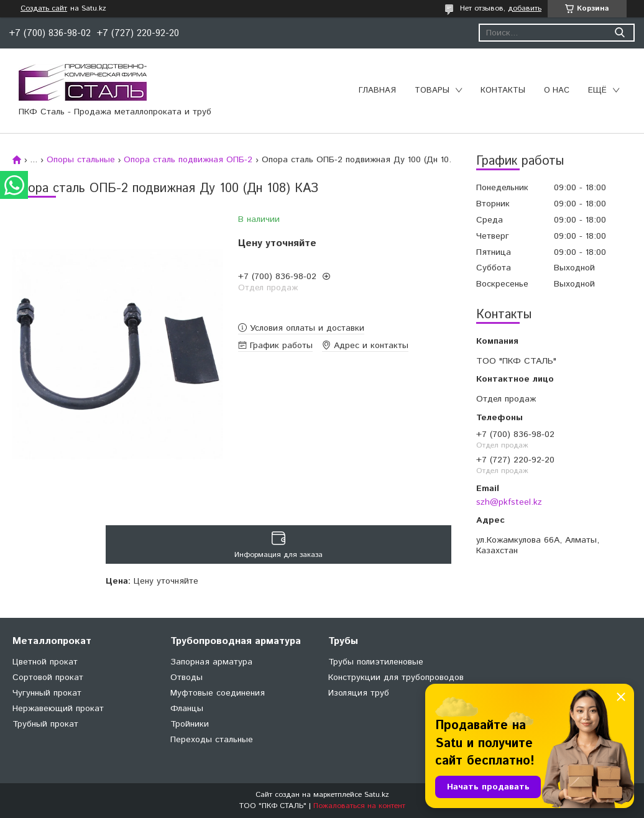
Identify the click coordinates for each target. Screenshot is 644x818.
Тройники (190, 724)
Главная (377, 90)
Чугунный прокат (47, 693)
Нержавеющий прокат (58, 709)
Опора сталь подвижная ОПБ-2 (188, 160)
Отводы (186, 678)
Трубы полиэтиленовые (376, 662)
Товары (432, 90)
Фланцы (187, 709)
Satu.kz (377, 795)
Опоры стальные (81, 160)
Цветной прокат (45, 662)
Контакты (503, 90)
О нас (557, 90)
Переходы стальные (212, 740)
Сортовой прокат (48, 678)
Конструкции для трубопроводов (396, 678)
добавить (525, 8)
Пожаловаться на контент (359, 806)
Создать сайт (44, 9)
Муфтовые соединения (218, 693)
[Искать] (619, 33)
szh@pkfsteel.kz (509, 502)
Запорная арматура (211, 662)
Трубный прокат (45, 724)
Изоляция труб (359, 693)
